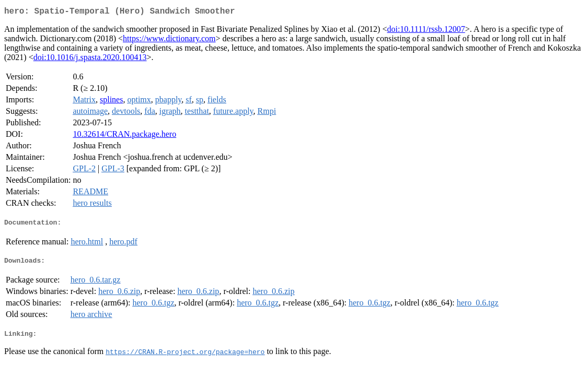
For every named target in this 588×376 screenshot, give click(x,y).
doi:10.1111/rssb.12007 (426, 31)
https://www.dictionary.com (169, 40)
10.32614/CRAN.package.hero (124, 136)
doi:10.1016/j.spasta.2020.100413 (90, 59)
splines (111, 102)
